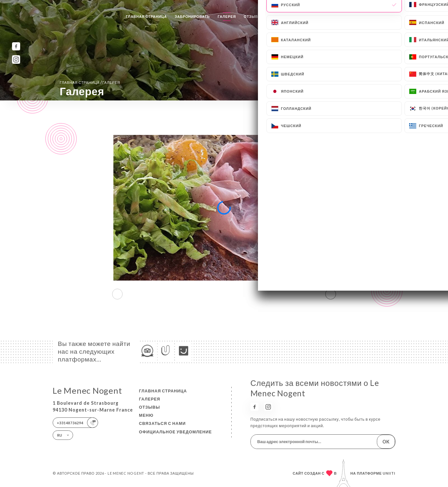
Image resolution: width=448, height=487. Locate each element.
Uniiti (389, 473)
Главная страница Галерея (90, 82)
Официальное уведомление (175, 432)
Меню (276, 16)
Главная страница (146, 16)
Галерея (227, 16)
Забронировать (192, 16)
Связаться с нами (310, 16)
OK (386, 442)
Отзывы (253, 16)
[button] (331, 294)
